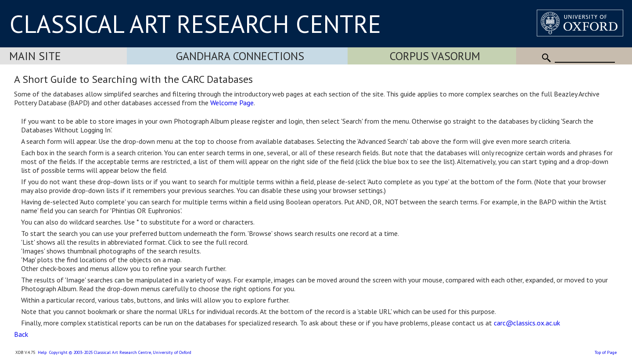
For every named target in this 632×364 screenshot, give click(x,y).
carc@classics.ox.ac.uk (527, 323)
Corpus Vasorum (435, 56)
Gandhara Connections (240, 56)
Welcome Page (232, 103)
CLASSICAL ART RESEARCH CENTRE (195, 24)
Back (21, 334)
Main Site (35, 56)
